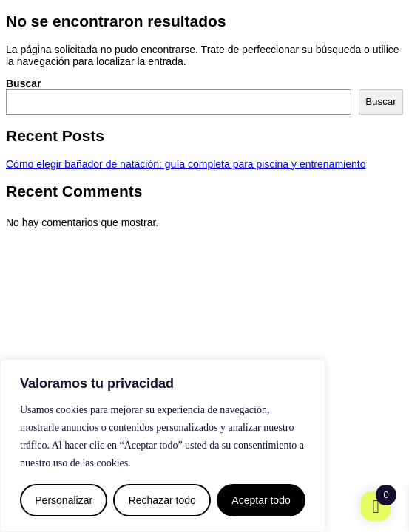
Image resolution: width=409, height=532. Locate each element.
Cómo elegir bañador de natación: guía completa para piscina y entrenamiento (186, 164)
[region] (163, 446)
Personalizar (64, 500)
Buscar (23, 83)
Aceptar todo (261, 500)
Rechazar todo (162, 500)
